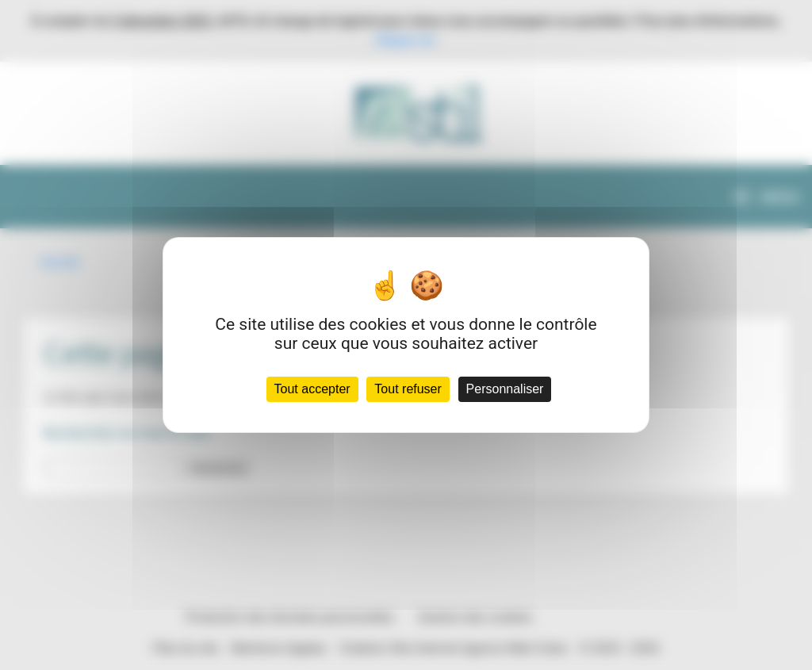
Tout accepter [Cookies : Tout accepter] (312, 389)
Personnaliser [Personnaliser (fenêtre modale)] (505, 389)
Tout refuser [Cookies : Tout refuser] (408, 389)
